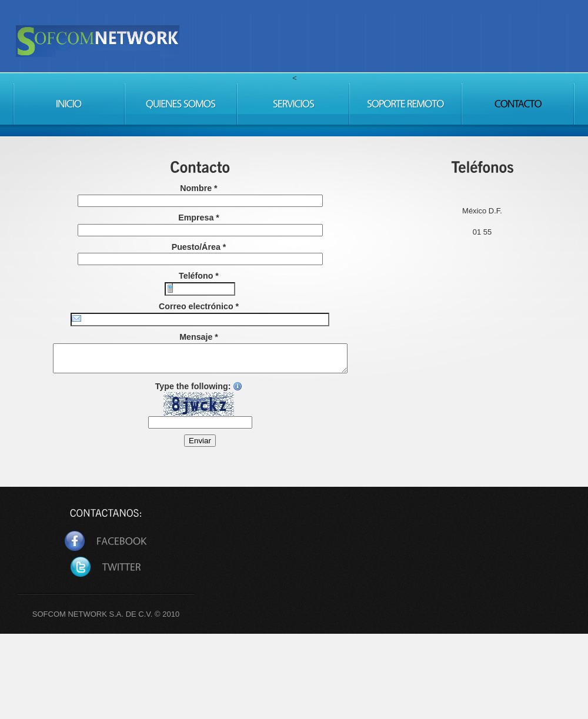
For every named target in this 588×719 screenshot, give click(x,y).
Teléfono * (199, 276)
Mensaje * (199, 337)
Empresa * (199, 218)
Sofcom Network (192, 55)
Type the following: (199, 404)
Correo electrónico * (199, 306)
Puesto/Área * (199, 247)
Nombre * (198, 188)
